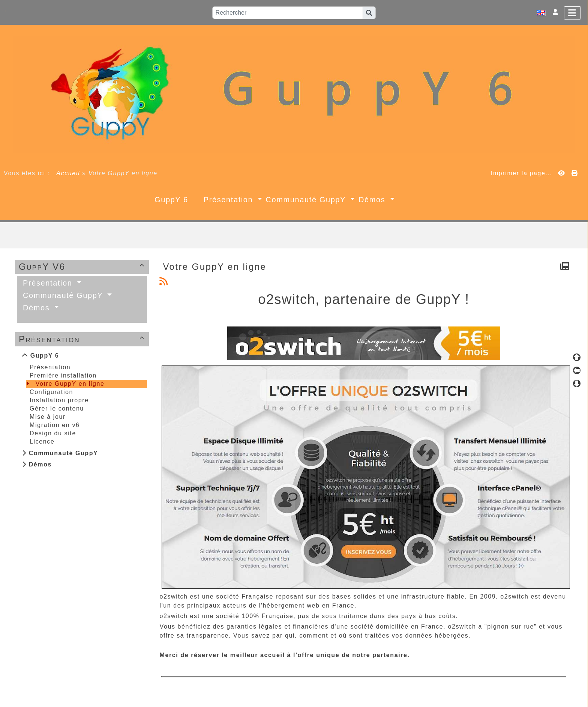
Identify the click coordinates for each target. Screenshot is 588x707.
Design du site (53, 433)
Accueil (68, 173)
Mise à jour (48, 417)
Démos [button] (373, 200)
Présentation (83, 339)
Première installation (63, 375)
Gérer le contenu (57, 408)
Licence (42, 441)
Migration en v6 (55, 425)
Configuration (51, 392)
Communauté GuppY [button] (307, 200)
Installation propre (59, 400)
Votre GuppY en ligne (70, 384)
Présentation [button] (230, 200)
